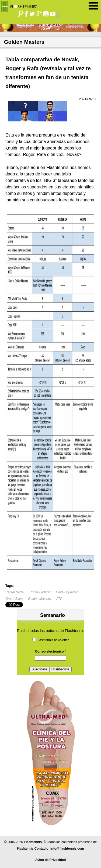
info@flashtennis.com (67, 849)
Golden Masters (39, 599)
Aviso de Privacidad (51, 860)
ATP (59, 599)
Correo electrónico (50, 651)
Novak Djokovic (67, 592)
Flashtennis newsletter (53, 640)
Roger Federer (40, 592)
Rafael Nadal (15, 592)
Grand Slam (14, 599)
